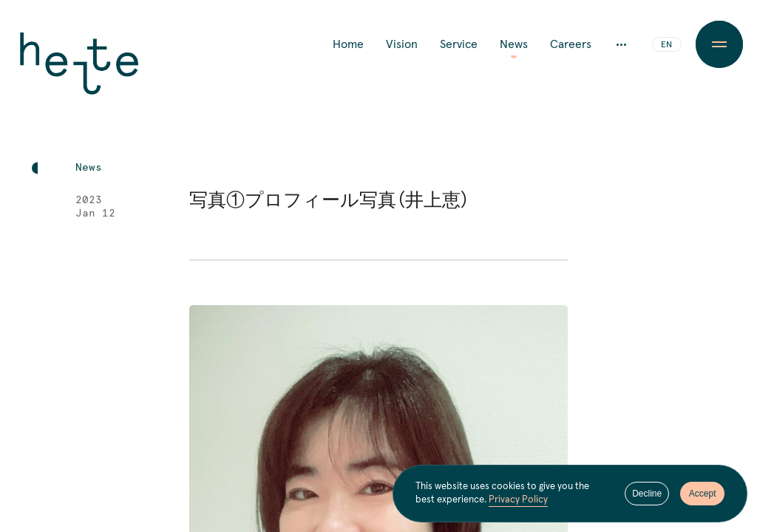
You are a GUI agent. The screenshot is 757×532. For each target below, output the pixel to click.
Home (348, 44)
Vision (402, 44)
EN (666, 45)
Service (459, 44)
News (514, 44)
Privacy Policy (518, 500)
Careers (571, 44)
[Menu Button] (719, 44)
